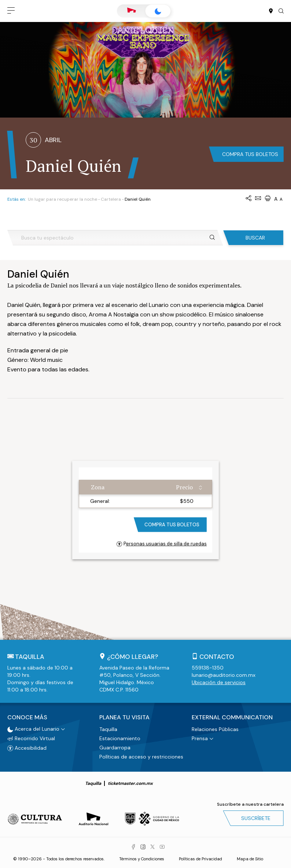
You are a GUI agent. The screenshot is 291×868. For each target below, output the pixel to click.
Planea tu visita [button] (124, 717)
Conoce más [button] (27, 717)
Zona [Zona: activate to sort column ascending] (98, 487)
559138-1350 (208, 668)
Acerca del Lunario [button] (33, 729)
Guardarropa (115, 748)
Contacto (217, 657)
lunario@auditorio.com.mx (224, 675)
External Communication (232, 717)
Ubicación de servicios (219, 682)
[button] (11, 11)
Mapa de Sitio (250, 859)
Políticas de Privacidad (200, 859)
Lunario (158, 11)
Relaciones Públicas (215, 729)
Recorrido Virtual (31, 738)
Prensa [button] (200, 738)
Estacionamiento (120, 738)
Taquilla (108, 729)
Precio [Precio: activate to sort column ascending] (184, 487)
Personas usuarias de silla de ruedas (162, 544)
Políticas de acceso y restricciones (141, 757)
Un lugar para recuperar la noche (62, 199)
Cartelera (111, 199)
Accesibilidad (27, 748)
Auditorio (132, 11)
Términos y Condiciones (142, 859)
